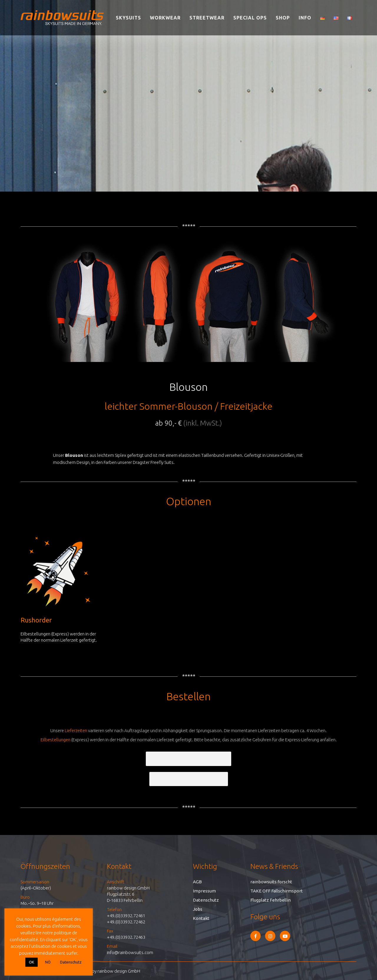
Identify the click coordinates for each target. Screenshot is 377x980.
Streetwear (207, 18)
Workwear (165, 18)
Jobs (198, 909)
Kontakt (201, 918)
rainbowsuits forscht (271, 882)
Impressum (204, 891)
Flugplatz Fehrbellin (271, 900)
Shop (283, 18)
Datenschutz (206, 900)
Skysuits (128, 18)
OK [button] (32, 962)
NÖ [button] (48, 962)
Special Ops (250, 18)
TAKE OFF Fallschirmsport (277, 891)
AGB (197, 882)
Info (305, 18)
